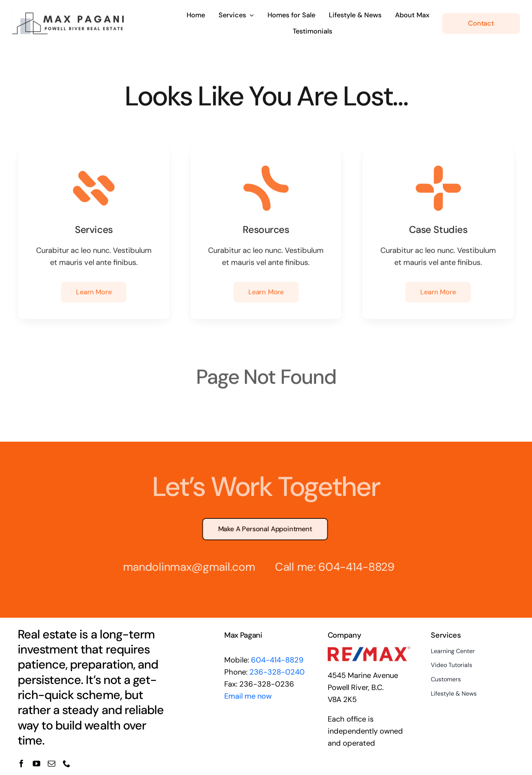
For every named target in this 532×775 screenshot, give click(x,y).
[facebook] (21, 764)
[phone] (67, 764)
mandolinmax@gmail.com (183, 567)
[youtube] (36, 764)
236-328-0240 (277, 672)
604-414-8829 (351, 567)
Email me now (248, 696)
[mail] (52, 764)
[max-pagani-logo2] (68, 14)
